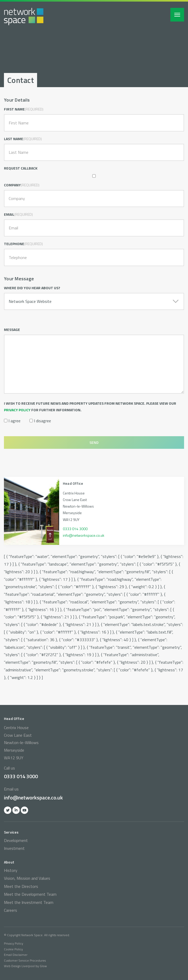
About (9, 862)
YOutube (24, 810)
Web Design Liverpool (19, 966)
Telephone (14, 244)
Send (94, 442)
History (11, 870)
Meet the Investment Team (29, 902)
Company (12, 185)
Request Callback (21, 168)
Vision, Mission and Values (27, 878)
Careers (11, 910)
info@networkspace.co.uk (84, 535)
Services (11, 832)
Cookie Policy (13, 949)
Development (16, 840)
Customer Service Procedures (25, 960)
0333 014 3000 (75, 529)
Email (9, 214)
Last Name (14, 139)
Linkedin (16, 810)
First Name (14, 109)
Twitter (8, 810)
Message (12, 330)
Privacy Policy (14, 943)
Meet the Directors (21, 886)
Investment (14, 848)
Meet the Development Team (30, 894)
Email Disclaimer (16, 955)
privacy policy (17, 410)
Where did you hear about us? (32, 288)
